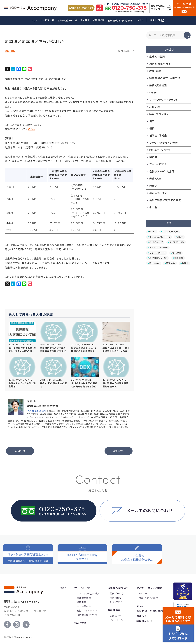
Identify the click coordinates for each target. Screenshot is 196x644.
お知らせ (141, 616)
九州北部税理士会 (37, 411)
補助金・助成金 (158, 136)
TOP (35, 21)
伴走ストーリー (118, 620)
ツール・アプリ (158, 164)
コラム (140, 20)
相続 (152, 128)
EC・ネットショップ (160, 150)
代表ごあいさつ (118, 594)
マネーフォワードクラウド (164, 100)
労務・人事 (155, 179)
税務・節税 (10, 51)
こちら (32, 129)
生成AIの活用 (157, 57)
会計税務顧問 (84, 598)
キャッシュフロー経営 (160, 237)
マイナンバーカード (159, 247)
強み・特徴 (80, 623)
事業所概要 (116, 598)
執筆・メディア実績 (148, 598)
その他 (153, 207)
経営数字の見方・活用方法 (165, 78)
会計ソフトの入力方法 (162, 171)
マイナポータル (177, 242)
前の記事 (20, 451)
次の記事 (118, 451)
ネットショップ (156, 242)
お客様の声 (99, 20)
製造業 (153, 157)
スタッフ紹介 (116, 602)
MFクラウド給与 (170, 232)
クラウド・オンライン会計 (163, 143)
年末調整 (179, 258)
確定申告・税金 (158, 193)
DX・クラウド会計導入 (88, 594)
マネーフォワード (157, 253)
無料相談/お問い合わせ (120, 21)
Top (63, 588)
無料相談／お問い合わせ (151, 611)
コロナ (180, 237)
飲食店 (153, 186)
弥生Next (154, 263)
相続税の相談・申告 (87, 615)
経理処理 (155, 107)
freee (153, 93)
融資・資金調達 (158, 85)
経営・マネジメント (160, 114)
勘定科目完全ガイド (161, 64)
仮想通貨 (177, 253)
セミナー (143, 594)
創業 (152, 121)
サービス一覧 (47, 20)
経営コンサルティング (88, 611)
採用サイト (143, 621)
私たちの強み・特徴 (67, 21)
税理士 (185, 263)
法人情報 (85, 20)
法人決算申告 (84, 606)
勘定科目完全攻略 (158, 258)
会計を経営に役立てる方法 (165, 200)
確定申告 (171, 263)
